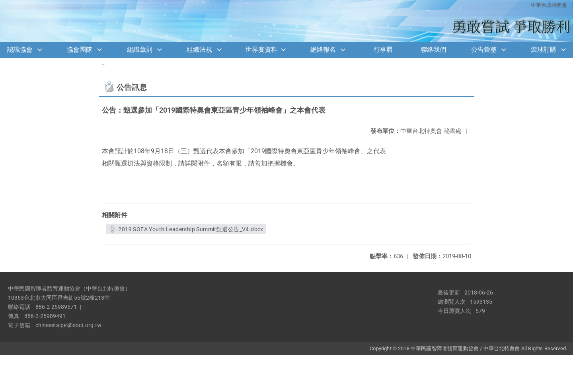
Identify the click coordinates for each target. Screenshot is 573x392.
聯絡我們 (433, 50)
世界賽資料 (261, 50)
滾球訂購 (544, 50)
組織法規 (199, 50)
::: (104, 65)
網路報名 (323, 50)
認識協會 (20, 50)
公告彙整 (484, 50)
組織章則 (140, 50)
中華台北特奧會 (549, 5)
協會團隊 (80, 50)
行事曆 (383, 50)
